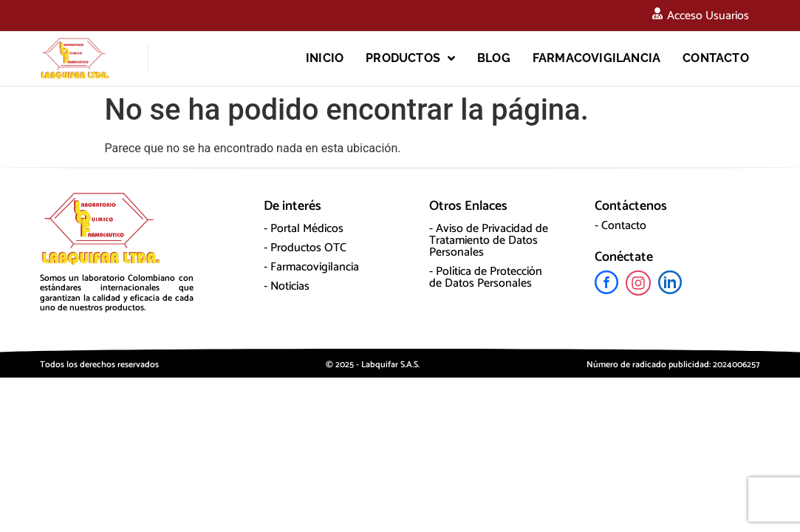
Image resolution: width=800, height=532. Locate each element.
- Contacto (620, 226)
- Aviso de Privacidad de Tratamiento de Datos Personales (489, 241)
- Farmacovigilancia (311, 267)
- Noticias (287, 286)
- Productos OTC (305, 248)
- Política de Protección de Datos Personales (486, 277)
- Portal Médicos (304, 229)
